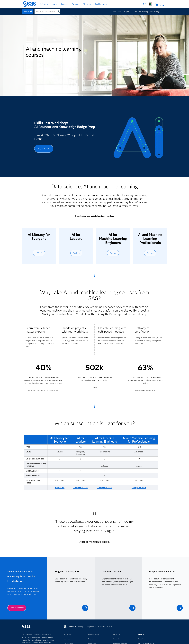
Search (145, 4)
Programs (127, 12)
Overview (117, 12)
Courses (26, 12)
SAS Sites (162, 4)
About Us (87, 4)
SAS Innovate (101, 4)
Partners (75, 4)
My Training (155, 12)
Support (64, 4)
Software (44, 4)
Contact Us (156, 4)
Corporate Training (141, 12)
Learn (54, 4)
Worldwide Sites (150, 4)
